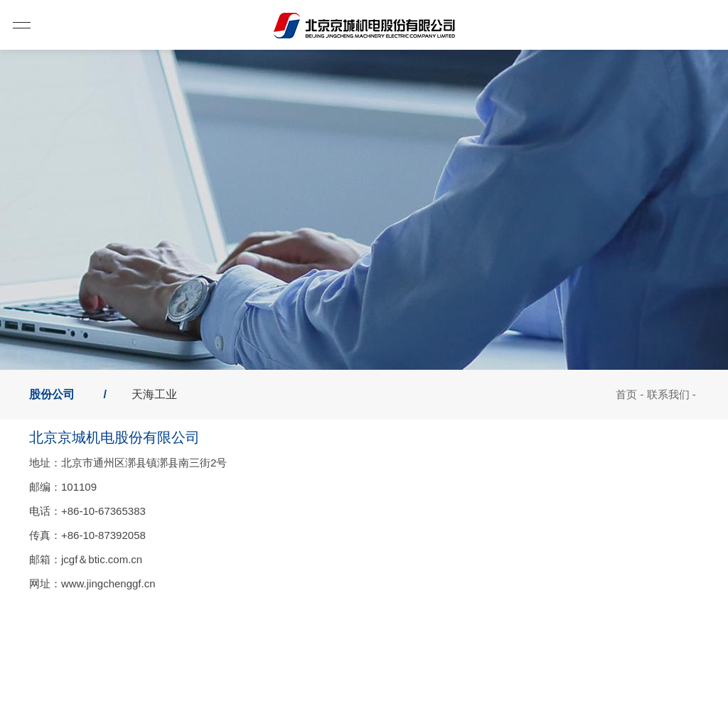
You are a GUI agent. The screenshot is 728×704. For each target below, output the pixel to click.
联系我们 (668, 394)
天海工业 (154, 394)
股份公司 (52, 394)
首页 (626, 394)
